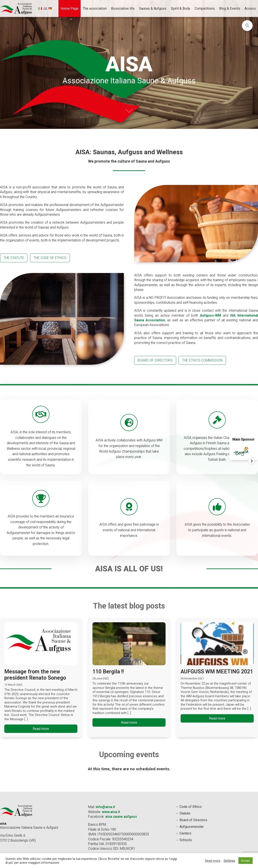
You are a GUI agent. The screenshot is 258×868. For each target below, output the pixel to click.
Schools (186, 840)
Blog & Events (230, 8)
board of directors (155, 360)
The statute (14, 258)
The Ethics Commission (202, 360)
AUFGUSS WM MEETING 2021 (217, 672)
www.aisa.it (111, 812)
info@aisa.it (105, 807)
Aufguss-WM (210, 315)
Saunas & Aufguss (153, 8)
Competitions (205, 8)
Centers (185, 833)
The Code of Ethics (50, 258)
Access (250, 8)
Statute (185, 813)
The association (95, 8)
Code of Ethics (191, 807)
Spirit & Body (180, 8)
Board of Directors (193, 820)
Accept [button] (246, 861)
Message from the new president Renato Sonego (35, 675)
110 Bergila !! (108, 672)
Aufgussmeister (192, 827)
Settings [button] (229, 861)
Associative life (123, 8)
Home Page (70, 8)
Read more (41, 729)
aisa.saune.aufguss (121, 817)
